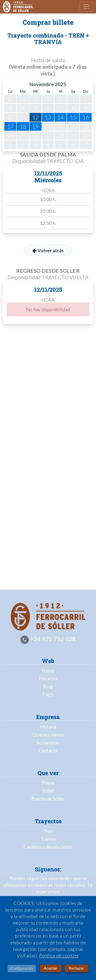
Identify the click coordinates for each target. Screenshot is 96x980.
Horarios (48, 678)
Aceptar (51, 970)
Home (48, 671)
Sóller (48, 791)
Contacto (48, 750)
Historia (48, 727)
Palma (48, 783)
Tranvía (48, 839)
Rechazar (77, 970)
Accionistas (48, 743)
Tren (48, 831)
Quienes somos (48, 735)
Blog (48, 686)
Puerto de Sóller (48, 799)
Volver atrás (48, 250)
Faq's (48, 694)
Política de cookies (59, 958)
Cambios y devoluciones (48, 847)
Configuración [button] (22, 970)
